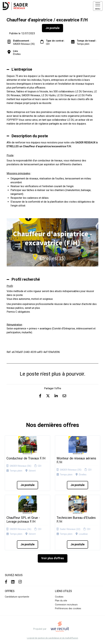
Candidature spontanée (17, 597)
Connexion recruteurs (66, 605)
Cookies (59, 597)
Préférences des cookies (68, 609)
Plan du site (61, 601)
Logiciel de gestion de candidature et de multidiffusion (52, 638)
